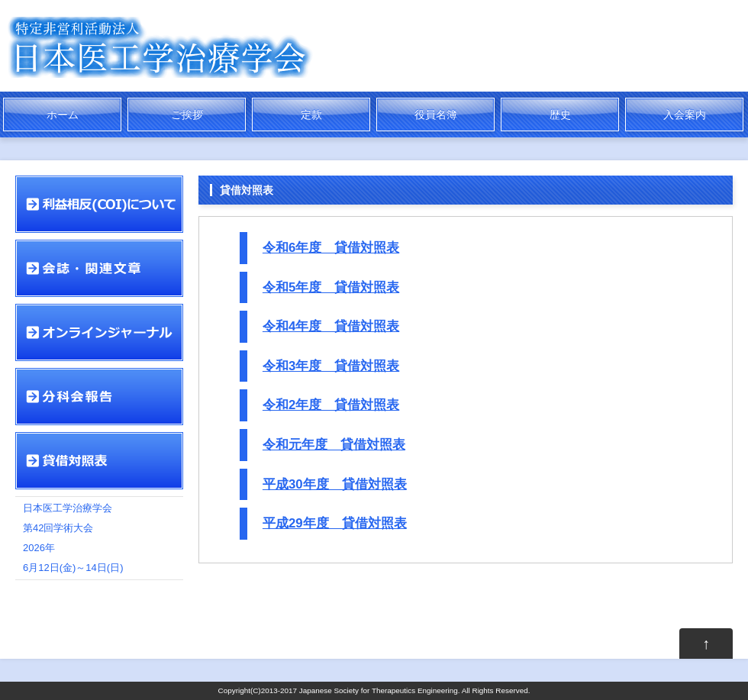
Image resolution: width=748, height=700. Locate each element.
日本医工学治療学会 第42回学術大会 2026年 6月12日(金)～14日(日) (73, 538)
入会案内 (685, 115)
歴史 (560, 115)
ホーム (63, 115)
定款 (311, 115)
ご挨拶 (187, 115)
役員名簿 (436, 115)
